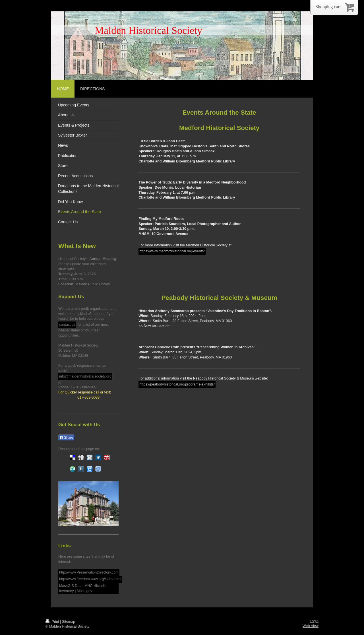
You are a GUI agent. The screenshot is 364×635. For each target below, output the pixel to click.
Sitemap (69, 622)
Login (314, 621)
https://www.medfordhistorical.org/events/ (172, 251)
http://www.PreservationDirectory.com (89, 572)
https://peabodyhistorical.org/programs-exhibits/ (177, 384)
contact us (67, 325)
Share (66, 438)
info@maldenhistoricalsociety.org (85, 376)
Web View (311, 626)
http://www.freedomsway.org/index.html (90, 579)
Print (53, 622)
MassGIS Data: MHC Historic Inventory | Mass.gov (82, 588)
